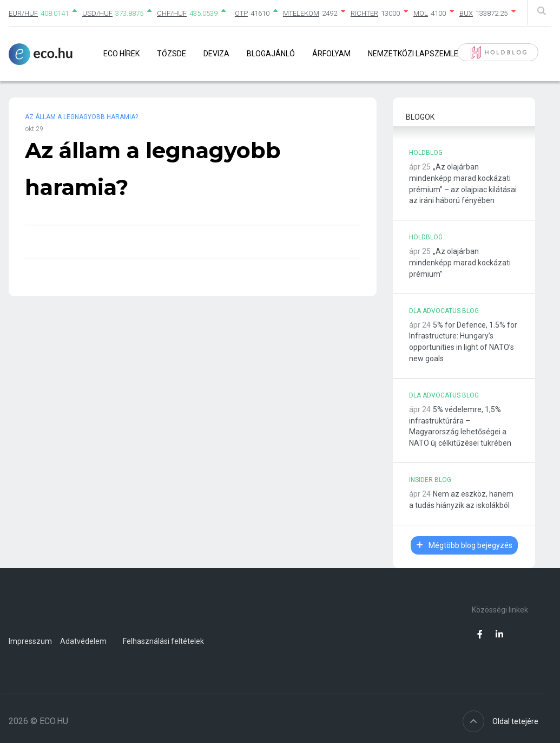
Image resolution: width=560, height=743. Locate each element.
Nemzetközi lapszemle (413, 54)
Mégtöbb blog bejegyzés (464, 545)
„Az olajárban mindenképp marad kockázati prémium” (460, 263)
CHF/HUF (172, 13)
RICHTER (364, 13)
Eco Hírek (121, 54)
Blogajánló (271, 54)
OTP (241, 13)
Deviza (216, 54)
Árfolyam (331, 54)
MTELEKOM (301, 13)
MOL (421, 13)
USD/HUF (97, 13)
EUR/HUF (23, 13)
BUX (466, 13)
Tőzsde (172, 54)
